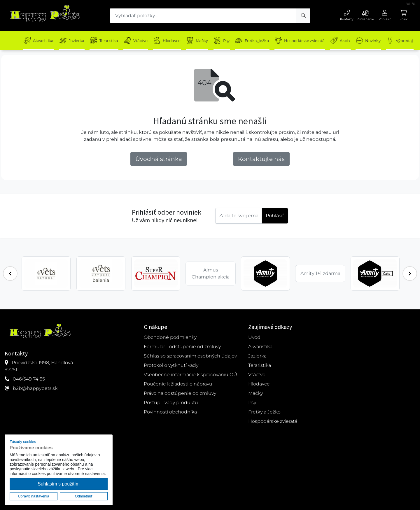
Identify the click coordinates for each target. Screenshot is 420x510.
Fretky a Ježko (264, 412)
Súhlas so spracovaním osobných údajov (190, 356)
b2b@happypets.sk (35, 388)
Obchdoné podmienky (170, 337)
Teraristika (106, 41)
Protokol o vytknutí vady (171, 365)
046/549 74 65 (29, 379)
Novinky (380, 41)
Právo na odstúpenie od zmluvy (180, 393)
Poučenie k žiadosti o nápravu (178, 384)
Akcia (351, 41)
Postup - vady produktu (171, 403)
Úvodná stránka (159, 159)
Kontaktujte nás (261, 159)
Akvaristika (38, 41)
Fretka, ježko (261, 41)
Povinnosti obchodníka (170, 412)
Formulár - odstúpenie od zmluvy (182, 347)
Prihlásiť (275, 216)
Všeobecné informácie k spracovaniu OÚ (190, 375)
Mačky (203, 41)
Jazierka (73, 41)
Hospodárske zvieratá (309, 41)
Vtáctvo (139, 41)
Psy (229, 41)
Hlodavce (172, 41)
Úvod (254, 337)
